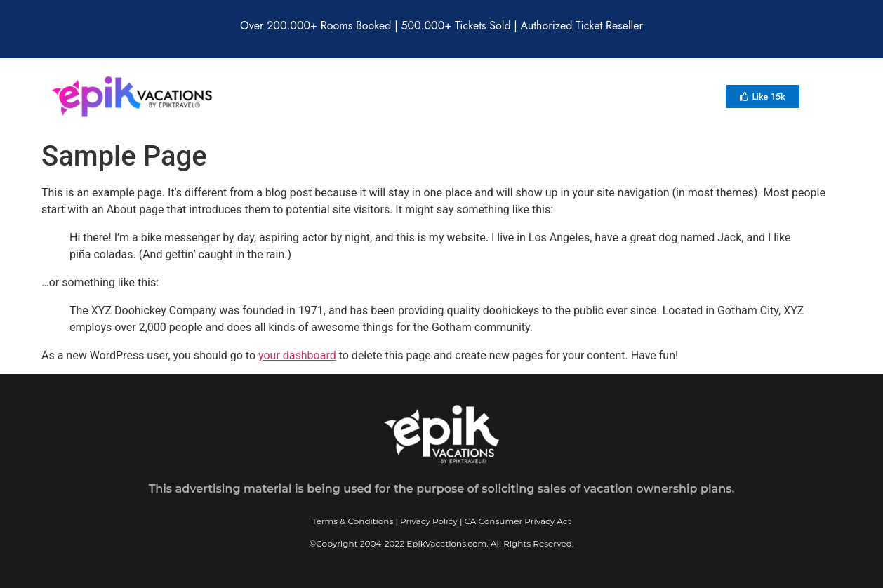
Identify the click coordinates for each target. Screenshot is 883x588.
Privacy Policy (429, 521)
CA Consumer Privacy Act (518, 521)
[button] (763, 96)
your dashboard (297, 355)
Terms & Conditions (352, 521)
